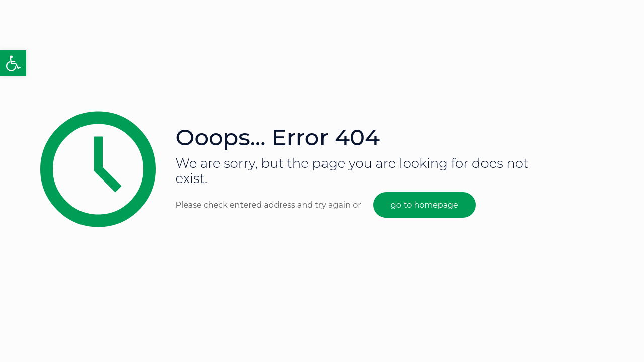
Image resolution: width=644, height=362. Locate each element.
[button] (13, 63)
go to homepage (425, 205)
